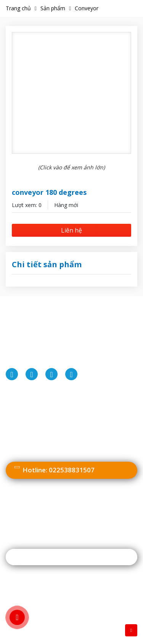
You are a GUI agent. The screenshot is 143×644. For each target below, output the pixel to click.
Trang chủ (18, 8)
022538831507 (68, 348)
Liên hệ (71, 230)
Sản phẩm (53, 8)
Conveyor (87, 8)
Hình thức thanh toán (36, 424)
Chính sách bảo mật (35, 412)
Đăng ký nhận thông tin (52, 557)
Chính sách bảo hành (36, 448)
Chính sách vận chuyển (38, 436)
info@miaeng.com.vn (66, 360)
